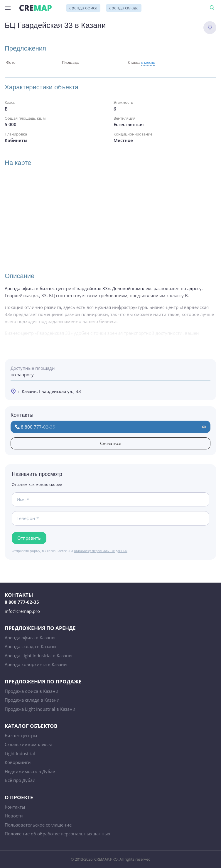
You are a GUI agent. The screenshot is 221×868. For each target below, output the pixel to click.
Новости (14, 816)
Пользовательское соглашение (38, 825)
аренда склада (124, 8)
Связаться (111, 443)
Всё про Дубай (20, 780)
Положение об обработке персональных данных (58, 834)
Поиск (213, 8)
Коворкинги (18, 762)
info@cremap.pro (22, 611)
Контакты (15, 807)
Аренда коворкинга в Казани (36, 664)
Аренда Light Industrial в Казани (38, 655)
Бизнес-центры (21, 735)
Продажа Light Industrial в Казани (40, 709)
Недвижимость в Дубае (30, 771)
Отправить (29, 538)
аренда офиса (83, 8)
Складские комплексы (28, 744)
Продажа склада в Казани (32, 700)
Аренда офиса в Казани (30, 638)
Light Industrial (20, 753)
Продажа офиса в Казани (32, 691)
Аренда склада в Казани (30, 646)
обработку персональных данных (101, 551)
